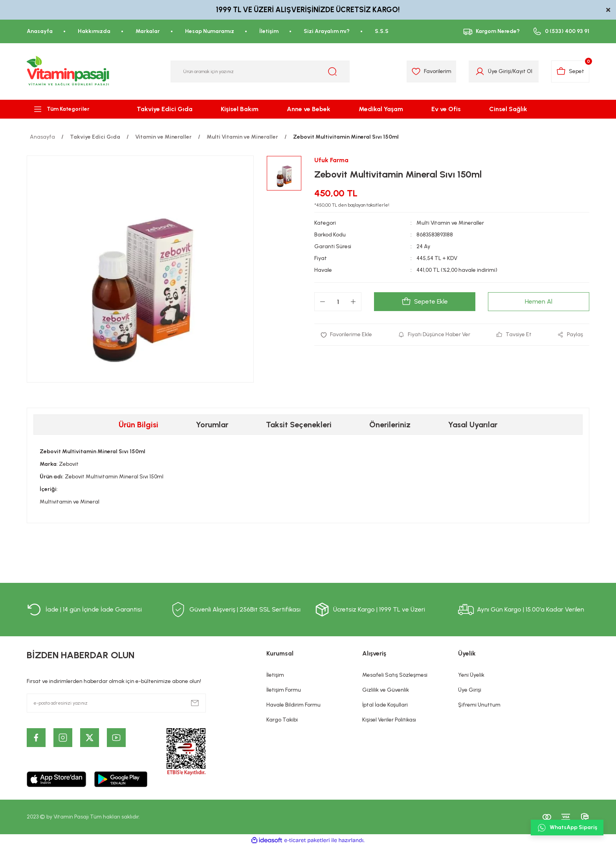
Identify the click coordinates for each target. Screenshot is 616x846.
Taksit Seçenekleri (299, 425)
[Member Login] (480, 71)
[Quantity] (338, 302)
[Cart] (570, 71)
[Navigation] (68, 109)
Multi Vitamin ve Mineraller (450, 223)
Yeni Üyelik (471, 675)
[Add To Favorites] (346, 335)
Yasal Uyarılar (473, 425)
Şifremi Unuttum (479, 705)
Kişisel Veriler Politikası (389, 720)
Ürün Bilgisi (138, 425)
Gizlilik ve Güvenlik (386, 690)
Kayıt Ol (523, 71)
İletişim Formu (284, 690)
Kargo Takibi (282, 720)
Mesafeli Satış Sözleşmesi (395, 675)
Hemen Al (539, 301)
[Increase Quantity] (353, 302)
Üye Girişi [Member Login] (500, 71)
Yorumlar (212, 425)
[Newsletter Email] (116, 703)
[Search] (260, 71)
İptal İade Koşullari (385, 705)
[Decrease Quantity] (323, 302)
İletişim (275, 675)
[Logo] (68, 71)
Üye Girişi (470, 690)
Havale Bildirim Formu (293, 705)
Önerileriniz (390, 425)
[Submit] (195, 703)
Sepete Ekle (425, 302)
